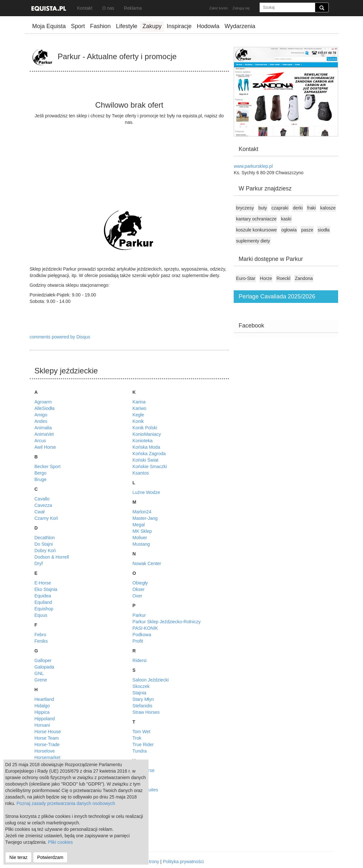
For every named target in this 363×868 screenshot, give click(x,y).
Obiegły (140, 583)
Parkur (139, 615)
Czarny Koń (46, 518)
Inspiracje (179, 26)
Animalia (43, 428)
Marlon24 (142, 512)
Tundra (140, 751)
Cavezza (43, 505)
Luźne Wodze (146, 492)
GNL (39, 673)
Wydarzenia (240, 26)
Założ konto (218, 8)
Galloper (43, 660)
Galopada (44, 667)
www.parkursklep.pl (253, 166)
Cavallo (42, 499)
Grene (41, 680)
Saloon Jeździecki (151, 680)
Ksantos (141, 473)
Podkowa (142, 635)
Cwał (40, 512)
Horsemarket (48, 757)
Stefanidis (142, 706)
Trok (137, 738)
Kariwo (139, 408)
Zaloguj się (241, 8)
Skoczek (141, 686)
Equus (41, 615)
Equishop (44, 609)
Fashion (101, 26)
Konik (138, 421)
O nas (108, 8)
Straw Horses (146, 712)
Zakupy (152, 26)
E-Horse (43, 583)
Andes (41, 421)
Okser (139, 589)
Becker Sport (48, 466)
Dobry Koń (45, 551)
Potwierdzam (50, 857)
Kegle (138, 415)
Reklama (133, 8)
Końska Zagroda (149, 454)
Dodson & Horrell (52, 557)
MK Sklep (142, 531)
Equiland (43, 602)
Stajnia (139, 693)
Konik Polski (145, 428)
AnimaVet (44, 434)
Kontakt (85, 8)
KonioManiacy (147, 434)
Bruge (41, 479)
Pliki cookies (60, 842)
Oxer (137, 596)
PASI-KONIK (145, 628)
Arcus (40, 441)
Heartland (44, 699)
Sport (78, 26)
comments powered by (60, 337)
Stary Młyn (143, 699)
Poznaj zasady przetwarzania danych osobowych (66, 803)
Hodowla (208, 26)
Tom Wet (141, 732)
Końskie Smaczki (150, 466)
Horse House (48, 732)
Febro (41, 635)
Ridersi (140, 660)
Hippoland (45, 719)
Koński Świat (145, 460)
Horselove (45, 751)
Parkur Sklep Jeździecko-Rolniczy (167, 622)
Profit (138, 641)
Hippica (42, 712)
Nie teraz (18, 857)
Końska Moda (146, 447)
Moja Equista (49, 26)
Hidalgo (42, 706)
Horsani (42, 725)
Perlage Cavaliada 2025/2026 (277, 296)
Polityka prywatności (183, 862)
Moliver (140, 538)
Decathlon (45, 538)
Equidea (43, 596)
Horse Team (47, 738)
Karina (139, 402)
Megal (139, 525)
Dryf (39, 563)
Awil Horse (45, 447)
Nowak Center (147, 563)
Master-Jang (145, 518)
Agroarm (43, 402)
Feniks (41, 641)
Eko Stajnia (46, 589)
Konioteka (143, 441)
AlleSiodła (45, 408)
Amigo (41, 415)
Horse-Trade (47, 745)
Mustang (141, 544)
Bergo (41, 473)
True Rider (143, 745)
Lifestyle (127, 26)
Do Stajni (44, 544)
